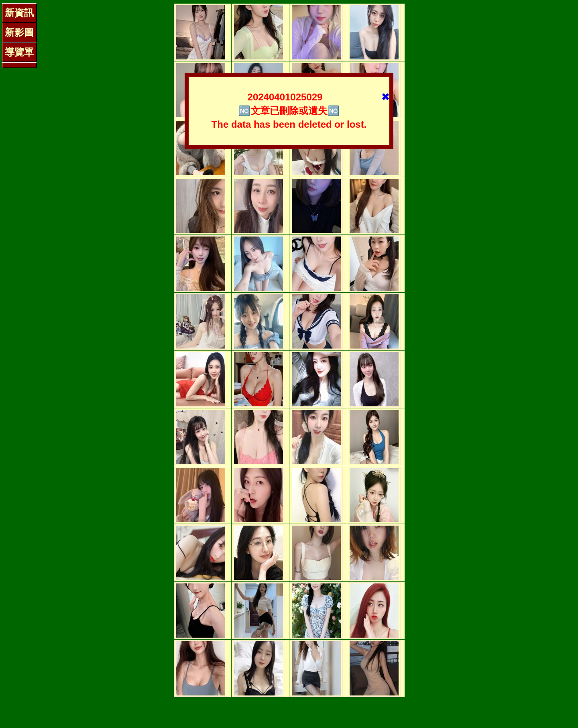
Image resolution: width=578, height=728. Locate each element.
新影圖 (19, 32)
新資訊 (19, 13)
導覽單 (19, 52)
